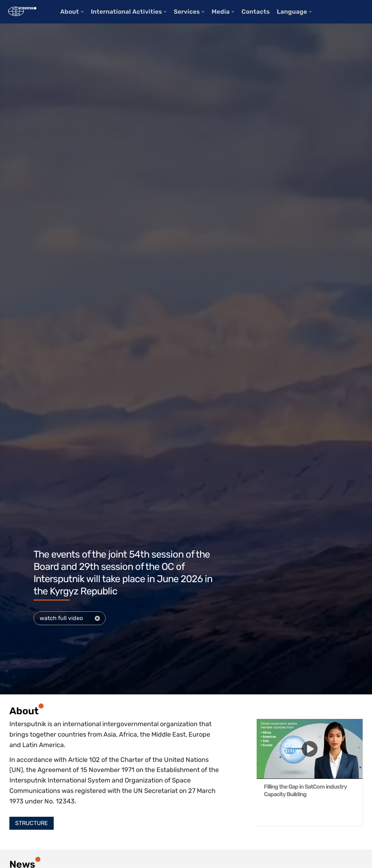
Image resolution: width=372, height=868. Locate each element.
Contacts (256, 12)
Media (221, 12)
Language (292, 12)
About (70, 12)
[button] (32, 823)
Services (187, 12)
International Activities (126, 12)
